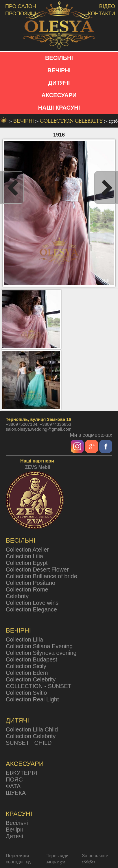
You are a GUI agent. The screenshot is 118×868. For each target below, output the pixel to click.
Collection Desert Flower (37, 570)
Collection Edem (27, 673)
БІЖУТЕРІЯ (22, 773)
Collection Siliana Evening (39, 646)
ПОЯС (14, 779)
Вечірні (15, 830)
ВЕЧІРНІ (59, 70)
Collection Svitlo (26, 693)
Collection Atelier (27, 550)
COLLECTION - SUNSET (39, 686)
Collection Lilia (24, 556)
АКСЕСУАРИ (59, 95)
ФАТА (13, 786)
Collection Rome (27, 589)
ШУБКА (16, 793)
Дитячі (14, 836)
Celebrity (17, 596)
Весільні (17, 823)
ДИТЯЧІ (59, 83)
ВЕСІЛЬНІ (59, 58)
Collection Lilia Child (32, 729)
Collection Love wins (32, 603)
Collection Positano (31, 583)
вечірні (24, 121)
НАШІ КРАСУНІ (59, 108)
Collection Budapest (32, 659)
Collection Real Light (32, 699)
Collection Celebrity (72, 121)
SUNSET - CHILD (29, 743)
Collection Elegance (31, 609)
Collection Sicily (26, 666)
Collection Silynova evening (41, 653)
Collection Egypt (27, 563)
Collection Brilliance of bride (42, 576)
